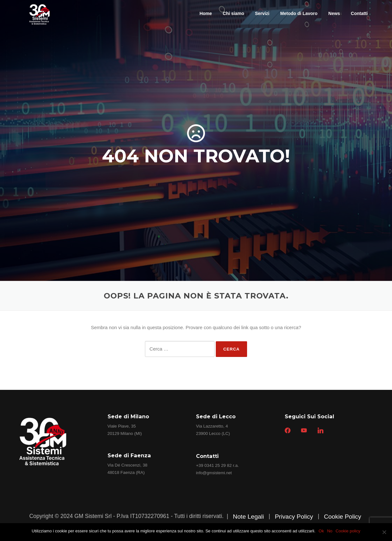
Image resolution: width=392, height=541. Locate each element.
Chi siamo (234, 13)
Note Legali (248, 517)
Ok (321, 531)
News (334, 13)
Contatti (359, 13)
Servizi (262, 13)
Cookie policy (348, 531)
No (330, 531)
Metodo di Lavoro (299, 13)
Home (206, 13)
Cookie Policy (343, 517)
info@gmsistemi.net (214, 473)
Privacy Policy (294, 517)
